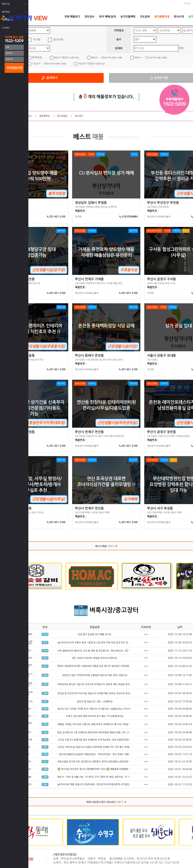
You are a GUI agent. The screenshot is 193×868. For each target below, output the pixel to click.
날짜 (180, 627)
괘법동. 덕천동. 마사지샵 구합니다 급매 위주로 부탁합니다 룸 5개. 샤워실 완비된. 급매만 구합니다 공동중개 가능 (112, 724)
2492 (45, 740)
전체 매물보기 (72, 17)
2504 (45, 651)
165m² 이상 (92, 64)
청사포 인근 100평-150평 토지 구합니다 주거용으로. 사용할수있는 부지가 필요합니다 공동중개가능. (106, 709)
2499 (45, 684)
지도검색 (145, 17)
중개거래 (58, 40)
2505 (45, 643)
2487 (45, 784)
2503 (45, 658)
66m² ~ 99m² (107, 57)
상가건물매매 (128, 17)
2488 (45, 769)
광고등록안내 (162, 17)
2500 (45, 675)
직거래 (37, 40)
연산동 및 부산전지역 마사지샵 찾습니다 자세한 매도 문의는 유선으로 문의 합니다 (97, 693)
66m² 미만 (67, 57)
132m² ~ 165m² (49, 64)
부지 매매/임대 (107, 17)
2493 (45, 732)
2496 (45, 709)
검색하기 (52, 78)
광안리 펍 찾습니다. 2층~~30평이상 (95, 702)
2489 (45, 777)
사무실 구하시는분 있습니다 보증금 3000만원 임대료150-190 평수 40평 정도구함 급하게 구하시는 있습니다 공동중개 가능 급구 (120, 747)
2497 (45, 702)
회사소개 (179, 17)
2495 (45, 716)
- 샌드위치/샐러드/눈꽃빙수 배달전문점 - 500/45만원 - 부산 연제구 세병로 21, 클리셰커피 (102, 754)
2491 (45, 747)
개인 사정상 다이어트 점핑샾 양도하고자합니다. (95, 658)
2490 (45, 754)
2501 (45, 666)
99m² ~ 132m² (151, 57)
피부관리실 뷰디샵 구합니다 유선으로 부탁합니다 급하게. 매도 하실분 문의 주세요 (97, 684)
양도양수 (89, 17)
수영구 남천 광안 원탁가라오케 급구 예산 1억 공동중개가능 (95, 716)
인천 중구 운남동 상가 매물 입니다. (95, 634)
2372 (45, 762)
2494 (45, 724)
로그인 (187, 4)
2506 (45, 634)
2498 (45, 693)
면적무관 (37, 57)
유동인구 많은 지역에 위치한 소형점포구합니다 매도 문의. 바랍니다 (95, 675)
